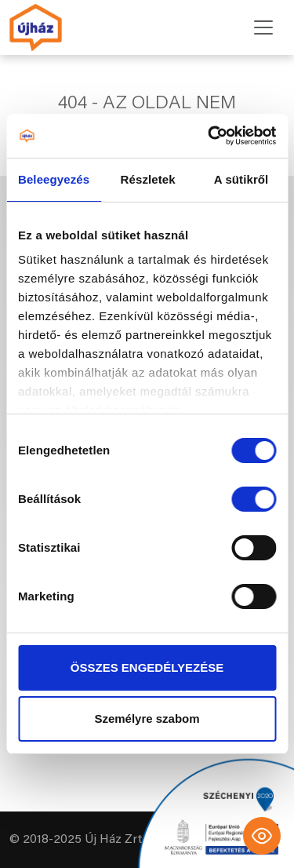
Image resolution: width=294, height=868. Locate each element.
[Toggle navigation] (263, 27)
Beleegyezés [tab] (54, 179)
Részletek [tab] (148, 179)
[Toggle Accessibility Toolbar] (262, 836)
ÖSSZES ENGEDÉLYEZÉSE (147, 667)
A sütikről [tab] (241, 179)
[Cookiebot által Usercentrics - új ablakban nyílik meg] (209, 136)
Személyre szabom (147, 718)
